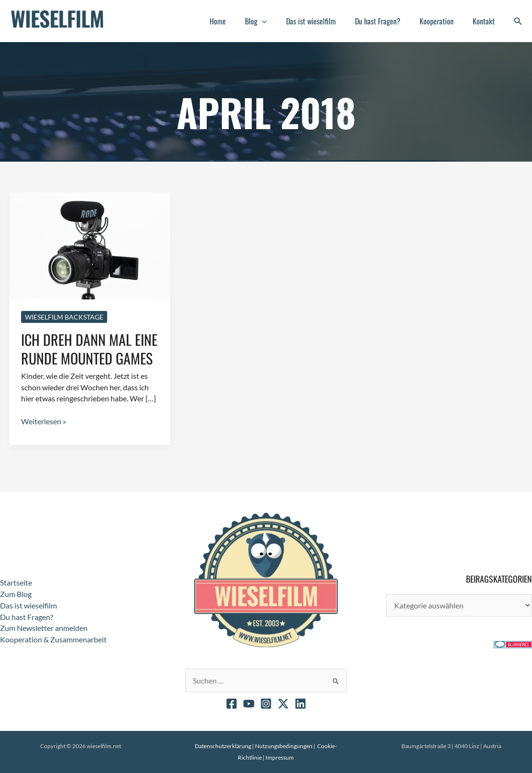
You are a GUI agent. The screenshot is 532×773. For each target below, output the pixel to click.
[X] (283, 704)
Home (239, 21)
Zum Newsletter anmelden (44, 628)
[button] (279, 21)
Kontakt (486, 21)
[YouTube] (249, 704)
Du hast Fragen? (387, 21)
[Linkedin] (300, 704)
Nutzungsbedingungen (284, 746)
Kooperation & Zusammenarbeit (53, 639)
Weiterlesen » (44, 421)
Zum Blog (16, 594)
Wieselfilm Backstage (64, 317)
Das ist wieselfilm (324, 21)
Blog (273, 21)
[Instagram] (266, 704)
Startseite (16, 582)
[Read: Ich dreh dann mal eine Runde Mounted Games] (90, 245)
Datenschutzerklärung (223, 746)
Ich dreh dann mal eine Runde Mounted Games (89, 348)
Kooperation (442, 21)
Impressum (280, 757)
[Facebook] (232, 704)
